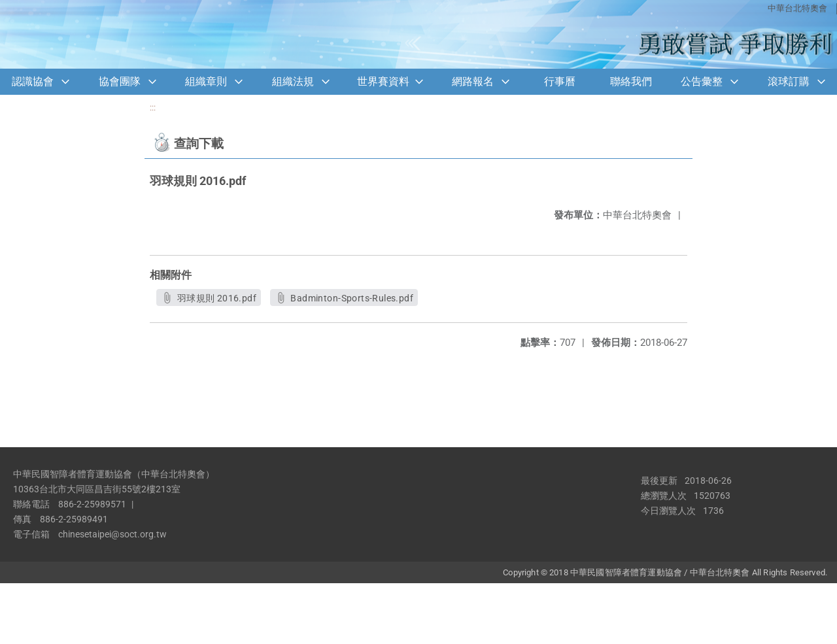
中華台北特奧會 (797, 8)
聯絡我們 (631, 81)
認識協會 (33, 81)
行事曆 (560, 81)
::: (153, 108)
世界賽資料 (383, 81)
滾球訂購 (789, 81)
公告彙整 (702, 81)
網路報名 (473, 81)
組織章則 (206, 81)
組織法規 (293, 81)
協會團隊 (120, 81)
